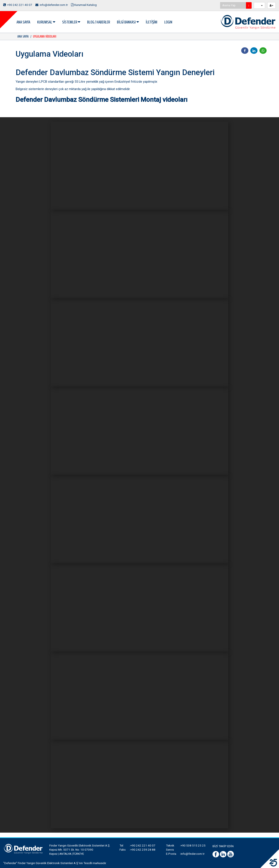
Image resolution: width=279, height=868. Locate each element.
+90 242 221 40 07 (18, 5)
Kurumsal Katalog (85, 5)
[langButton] (259, 5)
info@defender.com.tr (52, 5)
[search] (249, 5)
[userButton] (272, 5)
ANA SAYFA (23, 22)
